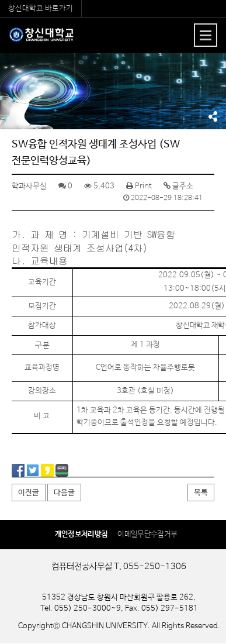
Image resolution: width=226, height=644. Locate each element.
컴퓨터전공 (41, 40)
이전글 (29, 493)
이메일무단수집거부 (147, 534)
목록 (201, 493)
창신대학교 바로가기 (41, 8)
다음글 (64, 493)
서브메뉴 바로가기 (0, 0)
